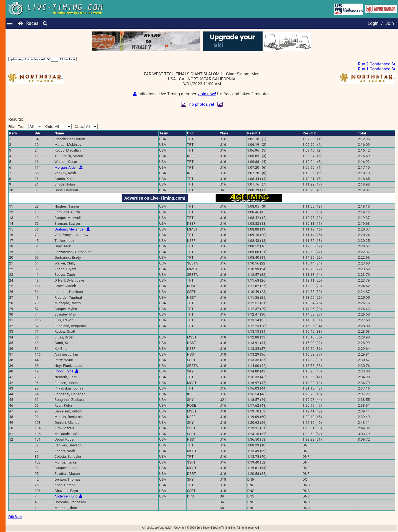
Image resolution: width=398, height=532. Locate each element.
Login (373, 23)
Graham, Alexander (70, 229)
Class (224, 133)
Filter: (25, 127)
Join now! (207, 94)
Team (164, 133)
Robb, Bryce (64, 371)
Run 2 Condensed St (377, 64)
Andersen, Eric (66, 496)
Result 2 (309, 133)
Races (32, 23)
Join (390, 23)
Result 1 (254, 133)
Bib (37, 133)
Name (59, 133)
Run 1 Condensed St (377, 69)
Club (191, 133)
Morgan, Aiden (66, 167)
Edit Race (15, 517)
